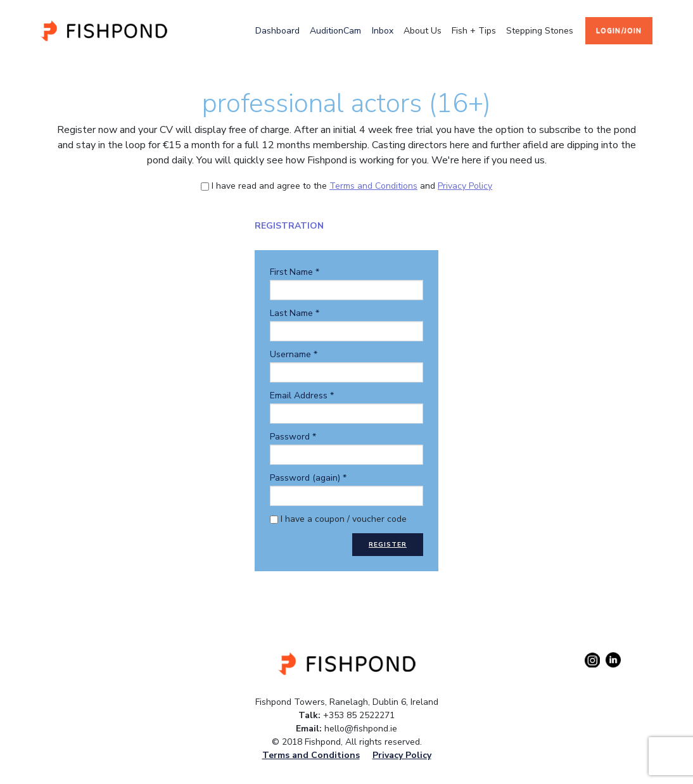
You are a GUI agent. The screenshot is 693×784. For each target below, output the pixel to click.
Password (293, 437)
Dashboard (277, 31)
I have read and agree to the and (346, 186)
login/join (619, 31)
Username (294, 354)
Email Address (302, 395)
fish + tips (474, 31)
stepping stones (540, 31)
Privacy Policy (465, 186)
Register (388, 545)
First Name (295, 272)
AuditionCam (335, 31)
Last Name (295, 313)
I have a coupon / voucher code (338, 519)
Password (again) (308, 478)
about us (423, 31)
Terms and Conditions (373, 186)
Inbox (383, 31)
